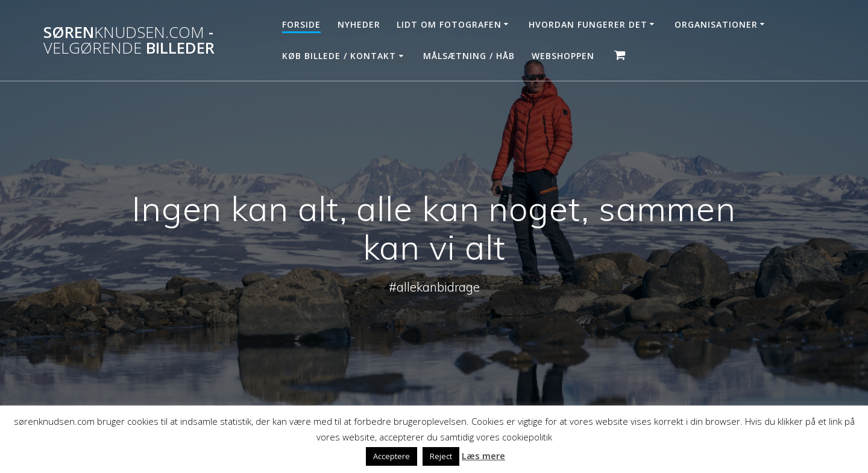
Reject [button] (441, 456)
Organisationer (716, 24)
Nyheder (359, 24)
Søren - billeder (129, 40)
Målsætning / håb (469, 56)
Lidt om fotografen (449, 24)
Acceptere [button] (392, 456)
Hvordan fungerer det (588, 24)
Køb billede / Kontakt (339, 56)
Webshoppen (563, 56)
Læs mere (483, 456)
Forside (301, 24)
